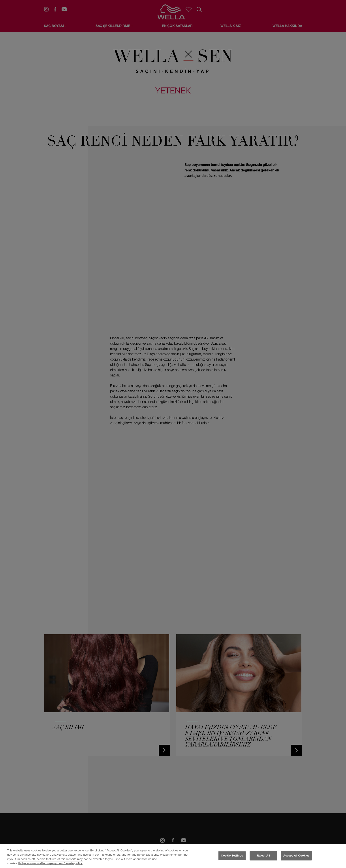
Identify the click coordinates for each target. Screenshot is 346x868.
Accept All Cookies (296, 856)
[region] (173, 856)
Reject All (263, 856)
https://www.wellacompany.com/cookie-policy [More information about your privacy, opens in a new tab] (51, 863)
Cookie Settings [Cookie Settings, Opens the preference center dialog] (232, 856)
